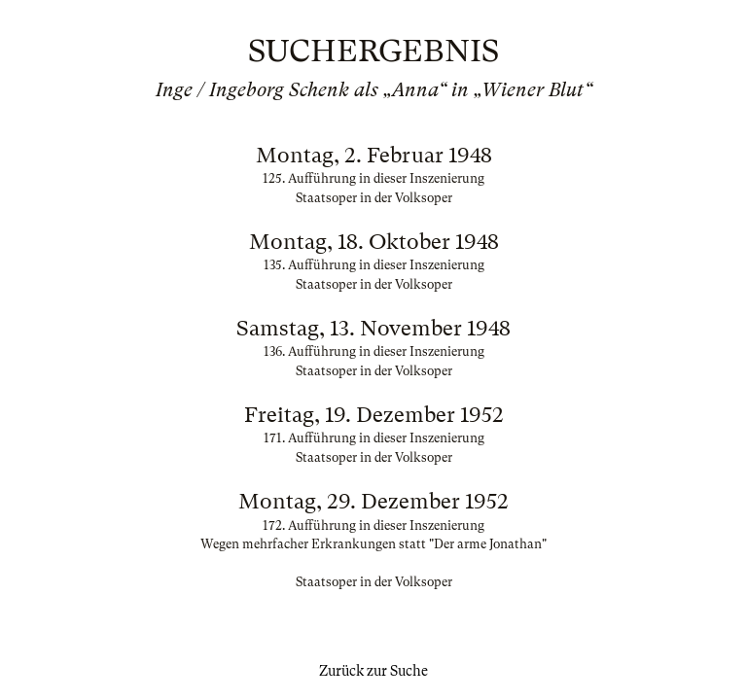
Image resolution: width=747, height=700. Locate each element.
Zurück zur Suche (373, 671)
